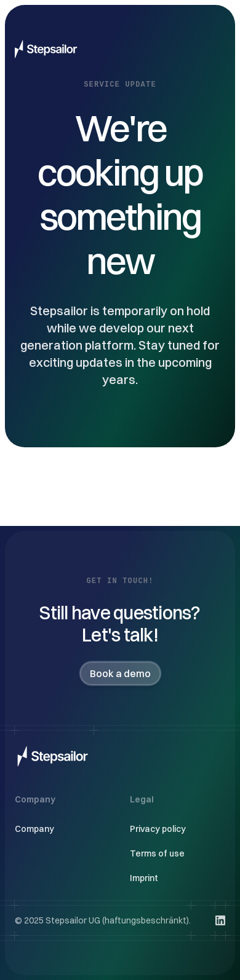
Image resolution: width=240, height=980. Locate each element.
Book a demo (120, 673)
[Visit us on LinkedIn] (220, 920)
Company (34, 829)
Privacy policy (158, 829)
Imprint (144, 878)
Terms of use (157, 853)
